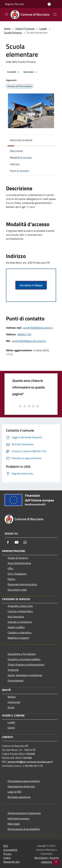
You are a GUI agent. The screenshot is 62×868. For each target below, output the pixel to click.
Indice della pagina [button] (21, 140)
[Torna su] (56, 862)
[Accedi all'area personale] (49, 4)
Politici (11, 579)
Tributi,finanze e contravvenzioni (26, 664)
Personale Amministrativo (22, 584)
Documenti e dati (17, 590)
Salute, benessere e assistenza (25, 675)
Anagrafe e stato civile (20, 606)
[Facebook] (8, 542)
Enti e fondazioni (17, 574)
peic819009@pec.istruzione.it (29, 341)
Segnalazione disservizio (21, 786)
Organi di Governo (18, 558)
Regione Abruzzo (14, 4)
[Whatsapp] (25, 542)
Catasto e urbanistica (20, 632)
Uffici (10, 568)
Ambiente (13, 670)
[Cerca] (55, 15)
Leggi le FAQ (15, 792)
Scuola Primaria (13, 33)
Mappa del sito (11, 862)
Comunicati (14, 702)
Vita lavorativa (16, 617)
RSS (6, 846)
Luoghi (43, 29)
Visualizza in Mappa (31, 285)
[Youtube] (17, 542)
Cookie (7, 858)
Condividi (14, 72)
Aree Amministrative (19, 563)
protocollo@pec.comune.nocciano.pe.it (30, 762)
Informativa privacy (19, 818)
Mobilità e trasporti (18, 638)
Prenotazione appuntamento (24, 781)
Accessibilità (10, 850)
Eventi (11, 728)
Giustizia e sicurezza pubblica (24, 659)
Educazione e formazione (22, 654)
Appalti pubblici (16, 627)
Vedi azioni (31, 72)
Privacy (7, 854)
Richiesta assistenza (19, 797)
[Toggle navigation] (7, 14)
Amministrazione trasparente (24, 813)
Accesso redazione (50, 860)
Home (7, 29)
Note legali (14, 824)
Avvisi (11, 707)
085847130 (24, 334)
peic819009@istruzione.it (38, 328)
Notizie (12, 697)
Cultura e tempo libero (20, 611)
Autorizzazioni (16, 680)
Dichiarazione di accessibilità (24, 829)
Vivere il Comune (25, 29)
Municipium (41, 858)
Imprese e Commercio (20, 622)
